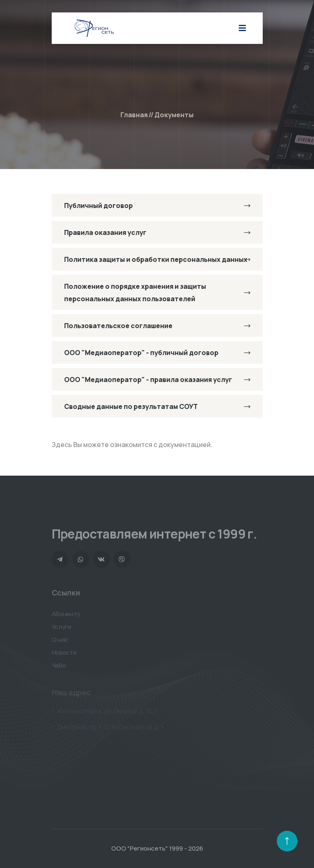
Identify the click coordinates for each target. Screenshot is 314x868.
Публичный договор (157, 206)
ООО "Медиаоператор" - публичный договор (157, 353)
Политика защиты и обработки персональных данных (157, 259)
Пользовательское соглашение (157, 326)
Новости (64, 654)
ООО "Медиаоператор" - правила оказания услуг (157, 380)
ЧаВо (59, 667)
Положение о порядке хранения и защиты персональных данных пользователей (157, 293)
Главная (134, 115)
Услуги (61, 628)
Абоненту (66, 615)
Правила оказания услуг (157, 232)
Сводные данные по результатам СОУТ (157, 406)
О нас (60, 641)
